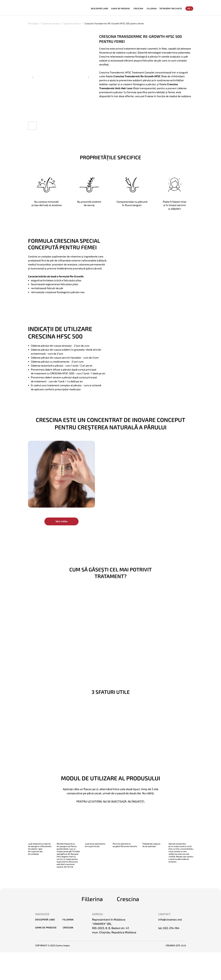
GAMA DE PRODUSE (121, 8)
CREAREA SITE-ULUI (176, 945)
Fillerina (92, 899)
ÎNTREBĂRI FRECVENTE (171, 8)
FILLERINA (152, 8)
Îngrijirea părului (72, 23)
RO (189, 8)
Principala (33, 23)
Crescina (128, 899)
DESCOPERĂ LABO (100, 8)
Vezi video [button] (61, 521)
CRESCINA (138, 8)
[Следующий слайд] (89, 77)
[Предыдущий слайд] (33, 77)
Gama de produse (51, 23)
